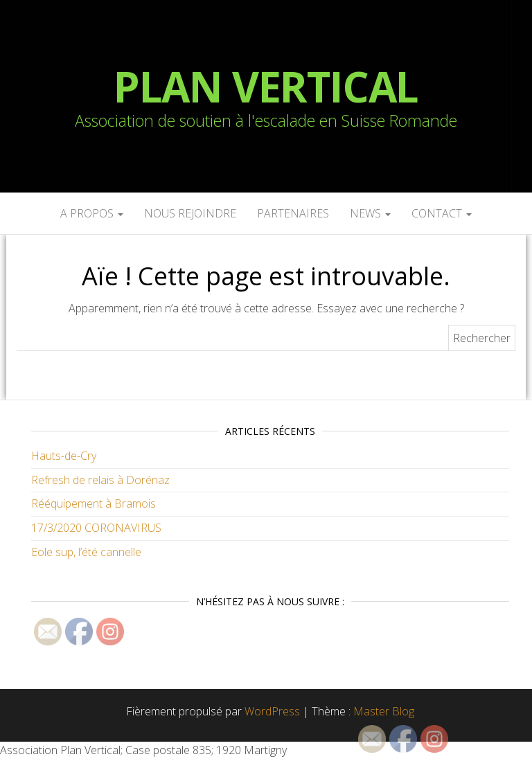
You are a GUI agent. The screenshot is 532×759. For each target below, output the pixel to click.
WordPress (272, 711)
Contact (442, 213)
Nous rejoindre (190, 213)
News (370, 213)
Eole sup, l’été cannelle (86, 552)
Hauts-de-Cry (64, 456)
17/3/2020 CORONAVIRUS (96, 528)
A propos (92, 213)
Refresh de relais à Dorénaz (100, 480)
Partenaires (293, 213)
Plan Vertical (266, 87)
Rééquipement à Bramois (94, 503)
